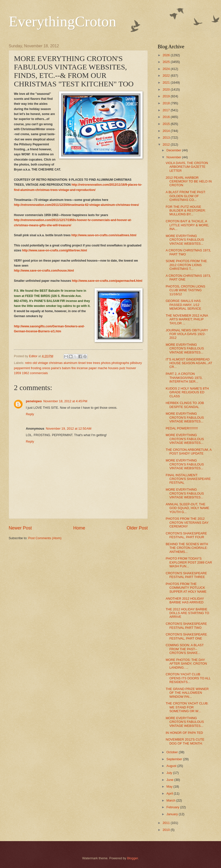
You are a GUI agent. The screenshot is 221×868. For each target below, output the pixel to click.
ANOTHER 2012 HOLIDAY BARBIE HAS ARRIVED (185, 600)
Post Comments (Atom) (45, 538)
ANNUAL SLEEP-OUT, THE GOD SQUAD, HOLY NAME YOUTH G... (187, 508)
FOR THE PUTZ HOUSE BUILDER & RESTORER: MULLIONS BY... (186, 211)
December (174, 150)
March (171, 800)
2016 (167, 117)
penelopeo (34, 401)
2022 (167, 76)
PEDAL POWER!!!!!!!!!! (182, 428)
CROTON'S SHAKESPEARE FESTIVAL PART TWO (186, 626)
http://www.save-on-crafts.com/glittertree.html (55, 250)
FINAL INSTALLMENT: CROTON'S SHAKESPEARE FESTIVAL (188, 479)
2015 (167, 124)
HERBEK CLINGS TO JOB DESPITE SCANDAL (185, 405)
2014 (167, 131)
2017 (167, 110)
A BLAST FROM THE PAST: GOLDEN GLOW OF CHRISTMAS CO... (186, 196)
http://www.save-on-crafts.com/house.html (44, 271)
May (170, 786)
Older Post (137, 528)
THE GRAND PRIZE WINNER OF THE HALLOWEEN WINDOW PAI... (187, 693)
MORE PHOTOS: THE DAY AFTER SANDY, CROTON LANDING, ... (186, 664)
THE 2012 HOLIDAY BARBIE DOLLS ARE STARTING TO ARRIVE (187, 613)
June (170, 780)
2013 (167, 138)
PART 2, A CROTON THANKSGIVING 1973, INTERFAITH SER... (184, 378)
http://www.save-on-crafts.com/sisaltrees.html (104, 235)
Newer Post (20, 528)
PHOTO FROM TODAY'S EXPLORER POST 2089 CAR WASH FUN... (189, 562)
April (170, 793)
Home (79, 528)
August (172, 766)
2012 (167, 145)
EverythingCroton (62, 21)
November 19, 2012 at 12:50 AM (69, 429)
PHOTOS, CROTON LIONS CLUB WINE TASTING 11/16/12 (185, 290)
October (172, 752)
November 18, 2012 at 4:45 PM (65, 401)
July (170, 773)
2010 (167, 830)
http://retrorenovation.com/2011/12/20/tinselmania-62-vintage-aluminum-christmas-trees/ (76, 205)
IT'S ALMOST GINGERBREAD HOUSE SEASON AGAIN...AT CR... (189, 363)
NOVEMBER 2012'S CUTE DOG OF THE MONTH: (185, 741)
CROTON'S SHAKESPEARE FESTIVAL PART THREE (186, 575)
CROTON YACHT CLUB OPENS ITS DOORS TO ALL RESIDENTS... (188, 678)
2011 (167, 823)
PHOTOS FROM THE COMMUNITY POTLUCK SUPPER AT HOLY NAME (186, 588)
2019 (167, 96)
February (173, 807)
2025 (167, 62)
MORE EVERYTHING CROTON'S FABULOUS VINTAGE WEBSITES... (185, 240)
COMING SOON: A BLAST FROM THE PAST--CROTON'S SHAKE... (185, 649)
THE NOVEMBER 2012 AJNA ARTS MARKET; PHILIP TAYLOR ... (187, 319)
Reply (30, 414)
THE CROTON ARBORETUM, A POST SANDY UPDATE (188, 452)
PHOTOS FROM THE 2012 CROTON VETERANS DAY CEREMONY (187, 522)
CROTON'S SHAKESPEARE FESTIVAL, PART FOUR (186, 535)
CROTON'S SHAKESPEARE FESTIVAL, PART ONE (186, 636)
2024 (167, 69)
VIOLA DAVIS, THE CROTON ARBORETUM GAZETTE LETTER (187, 167)
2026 (167, 55)
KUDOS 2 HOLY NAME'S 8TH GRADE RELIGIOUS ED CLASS (187, 392)
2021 (167, 83)
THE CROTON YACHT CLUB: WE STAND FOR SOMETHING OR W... (187, 707)
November (174, 157)
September (175, 759)
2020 (167, 89)
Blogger (133, 858)
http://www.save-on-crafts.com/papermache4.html (107, 281)
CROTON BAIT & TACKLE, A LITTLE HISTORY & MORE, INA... (187, 225)
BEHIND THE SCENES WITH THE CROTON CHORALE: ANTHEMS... (187, 548)
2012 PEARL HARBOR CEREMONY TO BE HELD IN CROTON (189, 181)
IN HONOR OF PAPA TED (184, 733)
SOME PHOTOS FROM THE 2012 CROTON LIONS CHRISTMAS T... (186, 265)
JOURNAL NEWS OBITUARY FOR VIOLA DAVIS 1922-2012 (187, 334)
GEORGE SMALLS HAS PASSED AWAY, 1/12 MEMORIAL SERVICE (183, 305)
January (172, 814)
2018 (167, 103)
